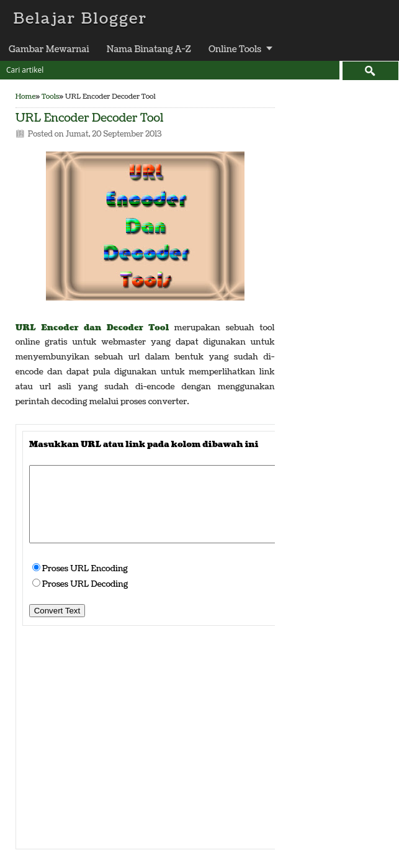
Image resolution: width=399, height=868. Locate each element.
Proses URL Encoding (85, 569)
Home (26, 97)
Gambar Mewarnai (49, 49)
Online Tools (235, 49)
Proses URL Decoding (85, 584)
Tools (50, 97)
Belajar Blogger (80, 19)
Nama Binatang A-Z (149, 49)
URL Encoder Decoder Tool (90, 118)
